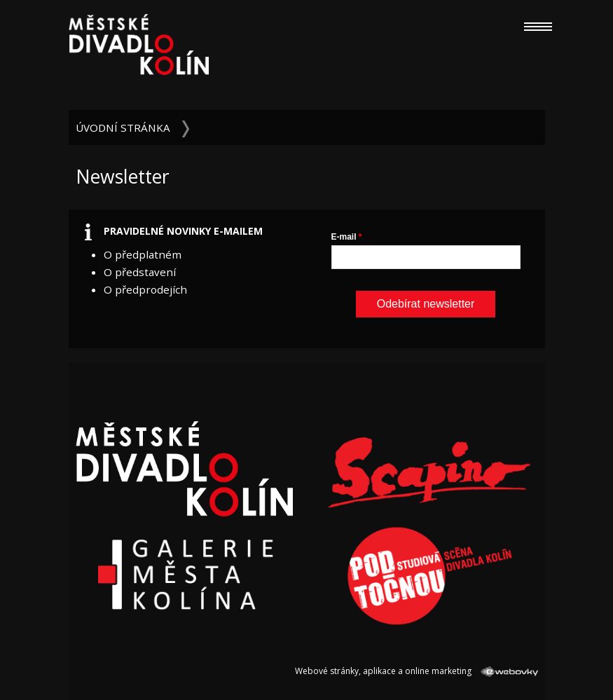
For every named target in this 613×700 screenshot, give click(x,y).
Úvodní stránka (123, 128)
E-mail (344, 237)
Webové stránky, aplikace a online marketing (416, 671)
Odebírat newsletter (426, 304)
